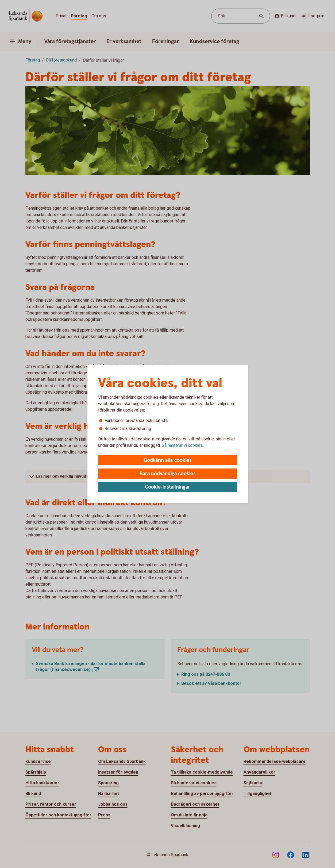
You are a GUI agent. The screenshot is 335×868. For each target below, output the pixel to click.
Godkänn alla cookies (168, 460)
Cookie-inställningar (167, 487)
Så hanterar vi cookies (182, 445)
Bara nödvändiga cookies (168, 474)
